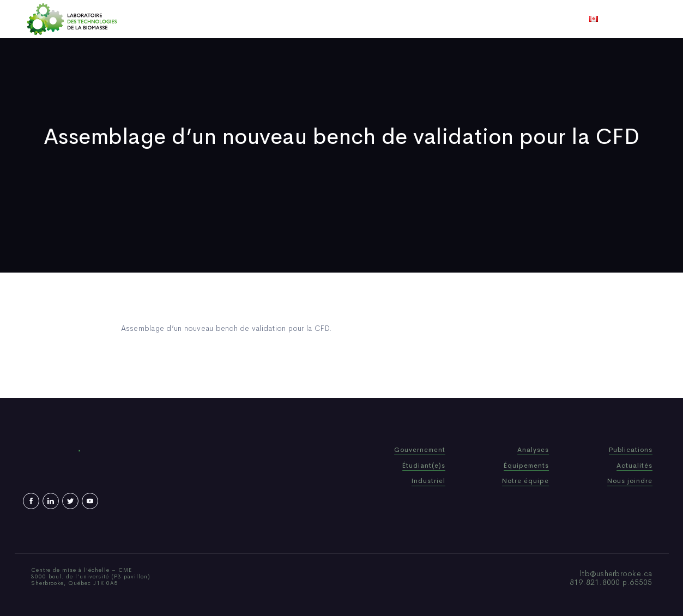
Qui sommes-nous (256, 19)
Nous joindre (477, 19)
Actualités (382, 19)
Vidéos (427, 19)
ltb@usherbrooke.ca (616, 573)
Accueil (196, 19)
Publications (326, 19)
